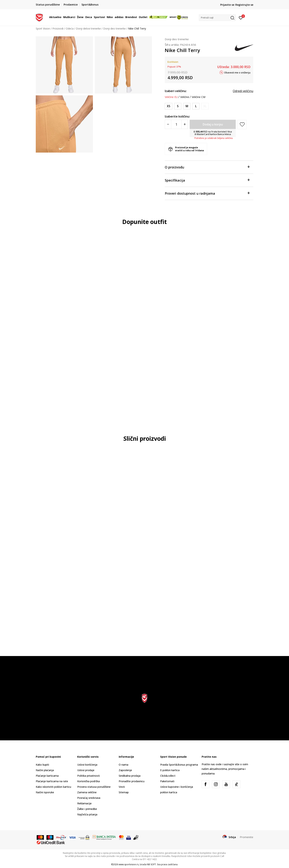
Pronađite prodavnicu (132, 781)
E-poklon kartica (170, 770)
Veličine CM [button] (199, 97)
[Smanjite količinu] (168, 124)
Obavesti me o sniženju (237, 72)
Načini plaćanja (45, 770)
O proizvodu (207, 167)
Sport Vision (43, 29)
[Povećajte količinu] (185, 124)
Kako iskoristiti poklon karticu (53, 787)
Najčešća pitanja (87, 814)
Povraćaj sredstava (89, 798)
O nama (123, 765)
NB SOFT (151, 864)
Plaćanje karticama (47, 776)
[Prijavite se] (241, 18)
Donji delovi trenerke (88, 29)
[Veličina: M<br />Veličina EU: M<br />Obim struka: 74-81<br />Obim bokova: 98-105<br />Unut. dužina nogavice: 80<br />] (187, 106)
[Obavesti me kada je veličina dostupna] (205, 106)
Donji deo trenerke (114, 29)
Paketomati (167, 781)
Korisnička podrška (88, 781)
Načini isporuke (45, 792)
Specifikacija (207, 180)
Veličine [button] (185, 97)
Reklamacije (84, 803)
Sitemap (124, 792)
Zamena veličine (87, 792)
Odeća (70, 29)
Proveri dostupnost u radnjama (207, 193)
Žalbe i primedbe (87, 809)
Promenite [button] (247, 837)
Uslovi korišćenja (87, 765)
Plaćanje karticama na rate (52, 781)
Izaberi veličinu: (176, 91)
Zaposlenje (125, 770)
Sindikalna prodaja (130, 776)
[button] (217, 18)
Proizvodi (58, 29)
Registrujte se (244, 5)
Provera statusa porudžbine (94, 787)
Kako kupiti (42, 765)
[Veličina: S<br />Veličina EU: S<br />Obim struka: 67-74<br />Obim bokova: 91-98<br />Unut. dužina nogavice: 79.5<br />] (178, 106)
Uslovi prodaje (86, 770)
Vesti (122, 787)
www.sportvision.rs (129, 864)
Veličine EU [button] (171, 97)
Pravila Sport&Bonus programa (179, 765)
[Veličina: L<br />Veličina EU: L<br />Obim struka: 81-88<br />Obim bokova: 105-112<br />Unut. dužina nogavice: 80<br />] (196, 106)
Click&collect (168, 776)
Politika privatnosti (88, 776)
